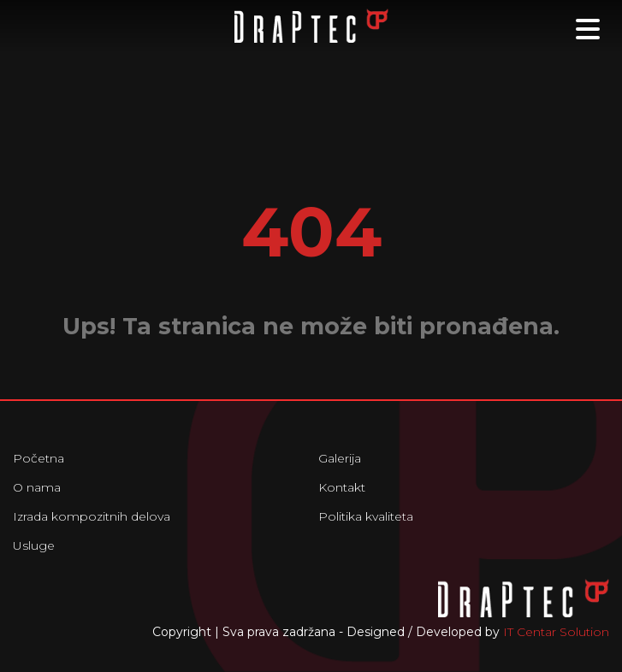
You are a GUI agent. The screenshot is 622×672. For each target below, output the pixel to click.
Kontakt (342, 487)
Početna (39, 458)
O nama (37, 487)
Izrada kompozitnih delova (92, 516)
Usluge (34, 545)
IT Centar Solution (556, 632)
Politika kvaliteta (366, 516)
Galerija (340, 458)
